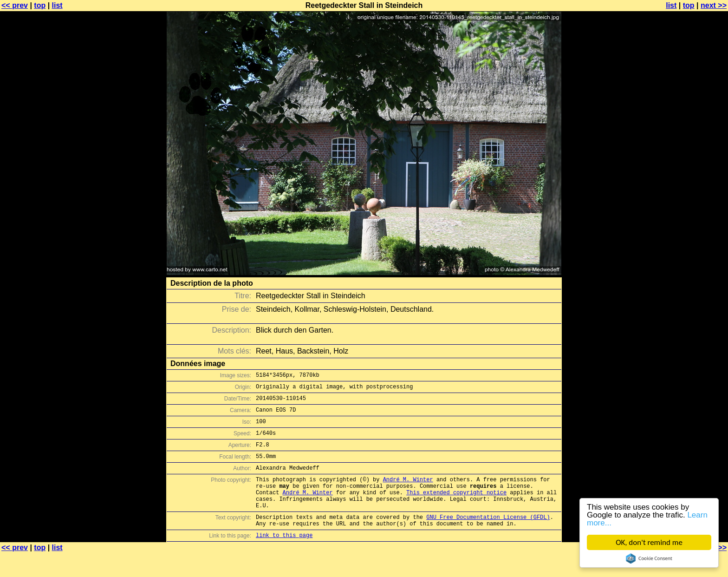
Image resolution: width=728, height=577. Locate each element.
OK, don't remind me (649, 542)
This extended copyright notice (456, 509)
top (40, 5)
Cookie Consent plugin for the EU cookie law (649, 558)
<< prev (15, 5)
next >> (714, 5)
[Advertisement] (690, 230)
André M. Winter (408, 493)
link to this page (284, 559)
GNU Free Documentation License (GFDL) (488, 538)
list (57, 5)
